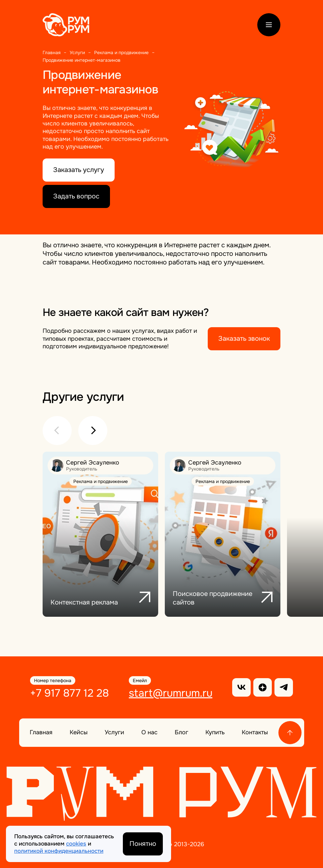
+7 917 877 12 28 (70, 693)
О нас (149, 732)
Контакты (255, 732)
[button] (57, 431)
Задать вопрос (76, 196)
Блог (181, 732)
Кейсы (79, 732)
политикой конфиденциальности (59, 851)
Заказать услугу (79, 170)
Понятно (143, 844)
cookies (76, 844)
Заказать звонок (244, 339)
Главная (41, 732)
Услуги (114, 732)
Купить (215, 732)
